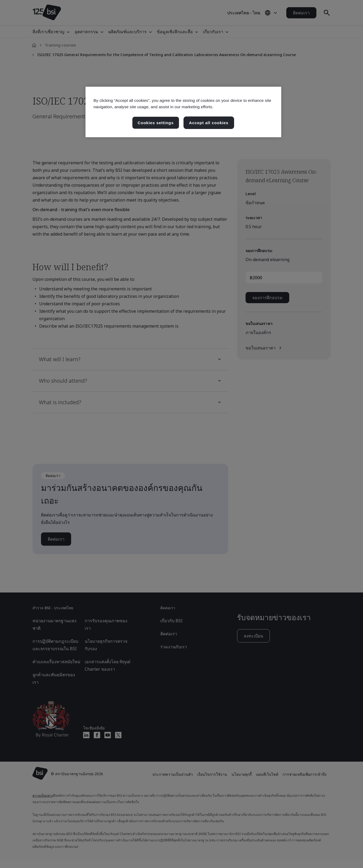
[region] (183, 112)
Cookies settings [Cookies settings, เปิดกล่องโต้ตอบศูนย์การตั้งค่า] (156, 123)
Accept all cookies (209, 123)
